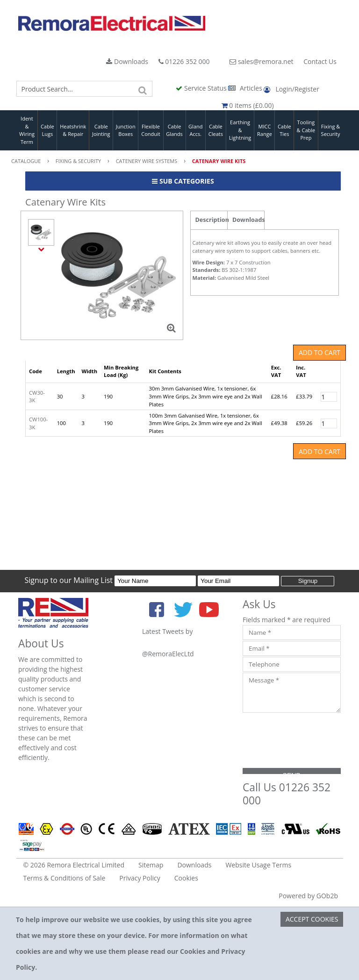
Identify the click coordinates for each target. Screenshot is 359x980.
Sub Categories (183, 181)
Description (212, 220)
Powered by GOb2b (308, 896)
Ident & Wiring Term (27, 130)
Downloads (127, 61)
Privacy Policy (140, 878)
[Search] (143, 89)
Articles (246, 88)
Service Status (202, 88)
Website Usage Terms (258, 865)
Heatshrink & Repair (73, 130)
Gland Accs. (195, 130)
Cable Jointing (101, 130)
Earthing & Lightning (240, 130)
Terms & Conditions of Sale (65, 878)
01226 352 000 (184, 61)
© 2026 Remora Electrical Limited (74, 865)
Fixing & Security (331, 130)
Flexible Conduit (151, 130)
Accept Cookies (312, 919)
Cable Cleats (216, 130)
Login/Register (291, 89)
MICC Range (265, 130)
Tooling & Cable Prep (306, 130)
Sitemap (151, 865)
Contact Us (320, 61)
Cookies (186, 878)
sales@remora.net (261, 61)
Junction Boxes (126, 130)
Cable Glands (174, 130)
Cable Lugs (47, 130)
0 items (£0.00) (248, 105)
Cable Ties (284, 130)
